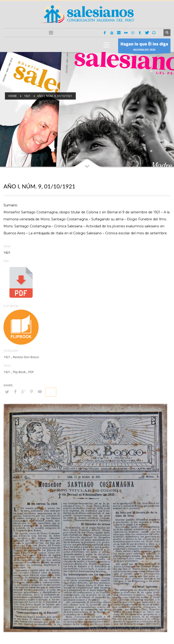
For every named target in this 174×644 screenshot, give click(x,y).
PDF (31, 372)
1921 (7, 357)
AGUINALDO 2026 (144, 47)
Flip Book (19, 372)
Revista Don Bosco (26, 357)
